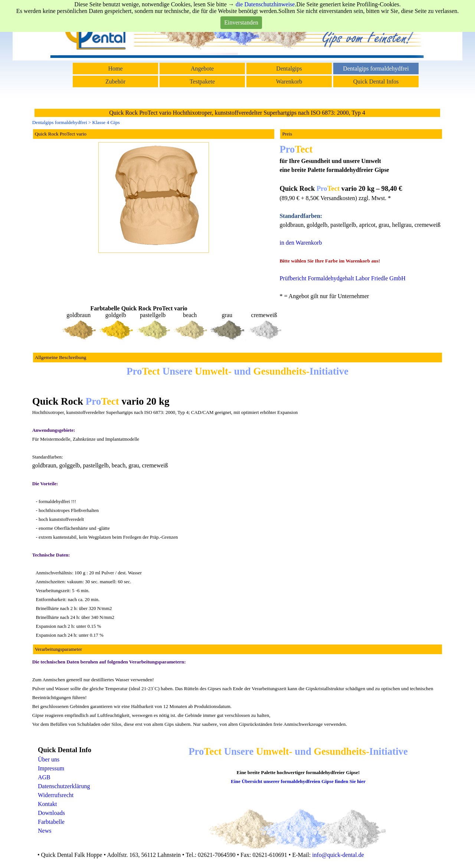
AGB (44, 777)
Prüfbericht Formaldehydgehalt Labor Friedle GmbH (342, 278)
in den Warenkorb (301, 243)
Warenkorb (289, 81)
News (45, 831)
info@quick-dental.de (338, 855)
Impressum (51, 768)
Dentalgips (289, 68)
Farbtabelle (51, 822)
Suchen (412, 13)
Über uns (49, 759)
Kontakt (47, 804)
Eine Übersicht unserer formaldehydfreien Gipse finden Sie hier (298, 781)
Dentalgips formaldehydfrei (376, 68)
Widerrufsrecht (56, 795)
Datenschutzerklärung (64, 786)
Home (115, 68)
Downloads (51, 813)
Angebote (202, 68)
